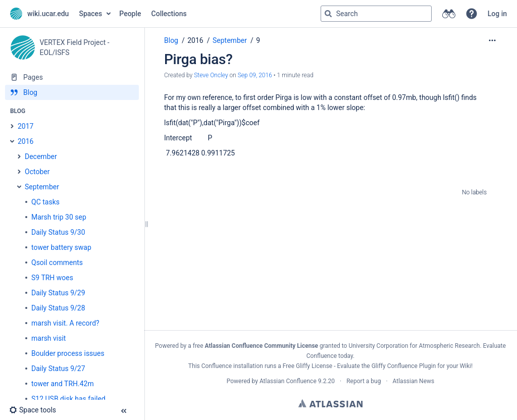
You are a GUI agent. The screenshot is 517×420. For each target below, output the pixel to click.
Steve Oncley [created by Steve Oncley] (211, 75)
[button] (472, 14)
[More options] (492, 40)
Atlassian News (414, 381)
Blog (171, 40)
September (230, 40)
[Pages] (72, 77)
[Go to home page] (39, 14)
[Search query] (376, 14)
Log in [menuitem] (497, 14)
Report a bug (364, 381)
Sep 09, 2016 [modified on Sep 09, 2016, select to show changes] (255, 75)
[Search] (328, 14)
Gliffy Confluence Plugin (404, 366)
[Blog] (72, 92)
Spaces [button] (90, 14)
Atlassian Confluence (288, 381)
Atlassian (330, 403)
